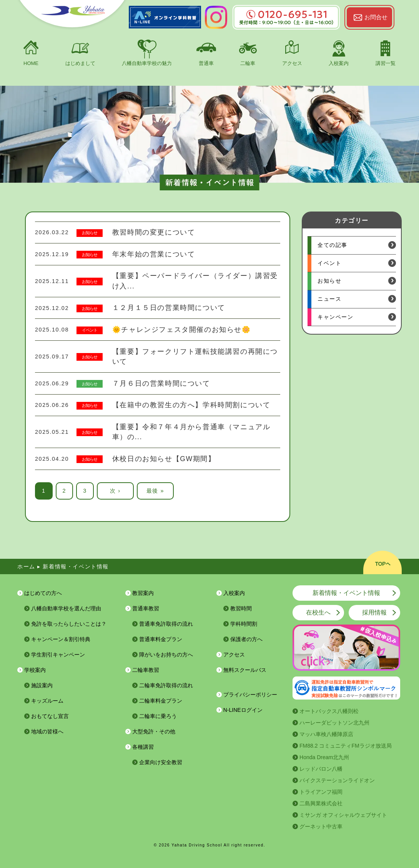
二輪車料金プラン (161, 701)
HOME (31, 63)
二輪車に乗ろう (158, 716)
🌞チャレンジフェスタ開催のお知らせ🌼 (182, 330)
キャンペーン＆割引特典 (61, 639)
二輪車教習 (146, 670)
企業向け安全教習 (161, 762)
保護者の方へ (246, 639)
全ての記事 (333, 245)
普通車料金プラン (161, 639)
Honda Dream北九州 (324, 757)
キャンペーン (336, 317)
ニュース (329, 299)
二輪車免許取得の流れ (166, 685)
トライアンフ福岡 (321, 792)
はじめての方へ (43, 593)
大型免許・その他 (154, 731)
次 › (115, 491)
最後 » (155, 491)
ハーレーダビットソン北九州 (334, 723)
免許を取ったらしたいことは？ (69, 624)
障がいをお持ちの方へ (166, 655)
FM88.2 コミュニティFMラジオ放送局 (346, 746)
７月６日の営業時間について (161, 383)
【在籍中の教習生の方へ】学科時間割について (191, 405)
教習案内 (143, 593)
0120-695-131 (286, 14)
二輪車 (248, 63)
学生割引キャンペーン (58, 655)
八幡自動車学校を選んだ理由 (66, 608)
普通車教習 (146, 608)
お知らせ (90, 233)
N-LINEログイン (243, 710)
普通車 (206, 63)
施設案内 (42, 685)
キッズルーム (47, 701)
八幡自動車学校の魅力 (147, 63)
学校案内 (35, 670)
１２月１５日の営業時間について (169, 308)
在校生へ (318, 612)
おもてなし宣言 (50, 716)
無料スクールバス (245, 670)
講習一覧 (386, 63)
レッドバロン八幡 (321, 769)
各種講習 (143, 747)
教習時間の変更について (154, 232)
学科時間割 (244, 624)
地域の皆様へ (47, 731)
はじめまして (80, 63)
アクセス (292, 63)
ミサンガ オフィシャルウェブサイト (343, 815)
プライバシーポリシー (250, 695)
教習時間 (241, 608)
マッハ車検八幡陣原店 (326, 734)
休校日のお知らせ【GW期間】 (164, 459)
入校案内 (339, 63)
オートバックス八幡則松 (329, 711)
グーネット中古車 (321, 826)
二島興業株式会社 (321, 803)
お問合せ (376, 17)
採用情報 (374, 612)
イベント (90, 330)
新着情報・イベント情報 (346, 593)
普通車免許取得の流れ (166, 624)
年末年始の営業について (154, 254)
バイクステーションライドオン (337, 780)
